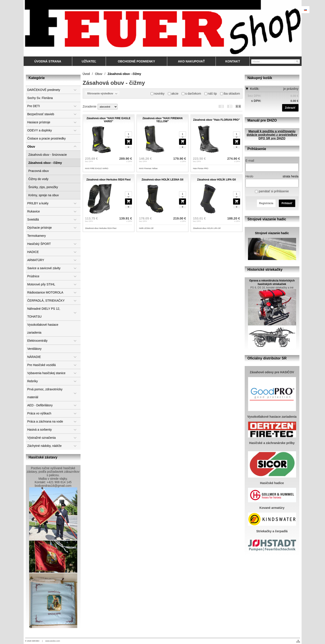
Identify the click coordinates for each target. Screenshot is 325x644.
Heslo (249, 176)
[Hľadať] (297, 61)
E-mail (250, 161)
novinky (157, 94)
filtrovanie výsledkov (102, 94)
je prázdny (291, 89)
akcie (173, 94)
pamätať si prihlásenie (272, 191)
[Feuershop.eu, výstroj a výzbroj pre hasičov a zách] (163, 28)
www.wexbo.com (53, 641)
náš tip (211, 94)
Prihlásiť (287, 203)
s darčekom (191, 94)
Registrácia (266, 203)
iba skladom (230, 94)
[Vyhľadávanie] (276, 62)
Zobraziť (290, 108)
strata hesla (290, 176)
